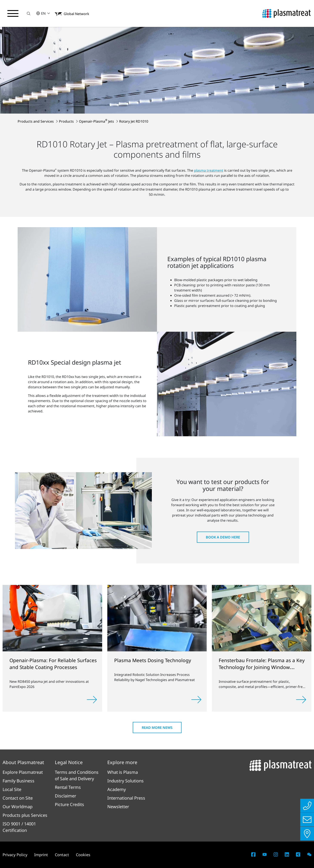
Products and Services (36, 121)
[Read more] (92, 700)
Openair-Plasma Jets (97, 121)
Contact (62, 855)
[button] (29, 13)
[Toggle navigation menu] (13, 14)
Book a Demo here (223, 537)
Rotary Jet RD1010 (134, 121)
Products (67, 121)
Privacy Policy (15, 855)
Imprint (41, 855)
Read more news (157, 728)
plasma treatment (209, 170)
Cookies (83, 855)
